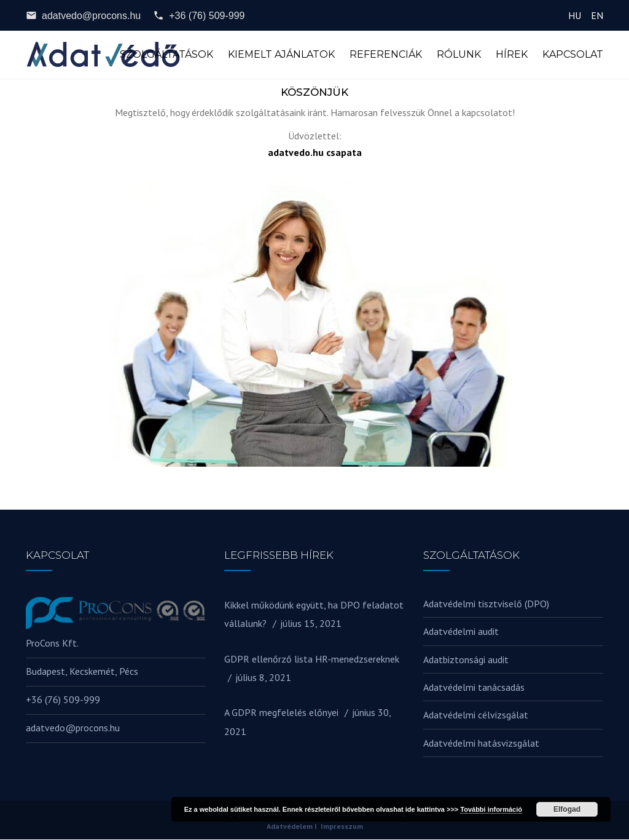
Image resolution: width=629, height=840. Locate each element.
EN (597, 15)
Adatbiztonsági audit (466, 660)
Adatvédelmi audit (461, 632)
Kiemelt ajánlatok (281, 55)
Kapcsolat (573, 55)
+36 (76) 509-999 (199, 15)
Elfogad (567, 809)
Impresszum (342, 827)
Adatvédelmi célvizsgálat (476, 716)
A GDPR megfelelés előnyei (281, 714)
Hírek (512, 55)
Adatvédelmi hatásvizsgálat (481, 744)
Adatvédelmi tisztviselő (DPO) (486, 604)
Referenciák (386, 55)
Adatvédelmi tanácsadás (474, 688)
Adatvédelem (290, 827)
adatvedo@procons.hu (83, 15)
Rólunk (459, 55)
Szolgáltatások (166, 55)
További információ (491, 809)
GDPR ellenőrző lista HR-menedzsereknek (312, 659)
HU (575, 15)
